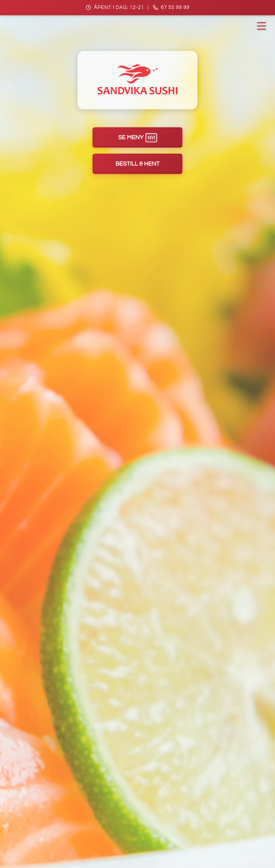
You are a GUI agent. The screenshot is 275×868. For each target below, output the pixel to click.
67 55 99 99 (175, 7)
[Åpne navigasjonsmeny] (262, 26)
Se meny (138, 138)
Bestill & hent (137, 164)
